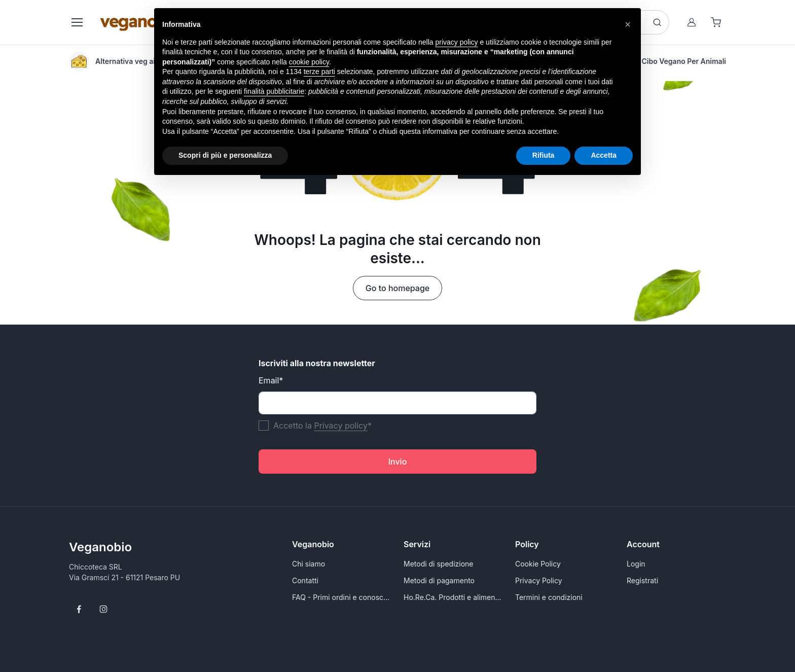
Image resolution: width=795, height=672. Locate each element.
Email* (271, 380)
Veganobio (100, 547)
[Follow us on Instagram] (103, 609)
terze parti (319, 72)
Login (636, 564)
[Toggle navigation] (77, 22)
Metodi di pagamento (439, 580)
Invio (398, 462)
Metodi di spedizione (438, 564)
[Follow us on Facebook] (79, 609)
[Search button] (657, 22)
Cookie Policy (538, 564)
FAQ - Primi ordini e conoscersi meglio (342, 597)
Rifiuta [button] (544, 155)
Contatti (305, 580)
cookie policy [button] (309, 62)
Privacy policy (340, 426)
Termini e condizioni (549, 597)
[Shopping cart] (716, 22)
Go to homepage (397, 288)
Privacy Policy (539, 580)
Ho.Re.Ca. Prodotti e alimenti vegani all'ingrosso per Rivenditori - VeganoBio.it (453, 597)
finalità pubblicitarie (274, 91)
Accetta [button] (604, 155)
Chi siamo (309, 564)
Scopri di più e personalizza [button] (225, 155)
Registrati (642, 580)
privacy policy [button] (457, 42)
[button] (628, 24)
